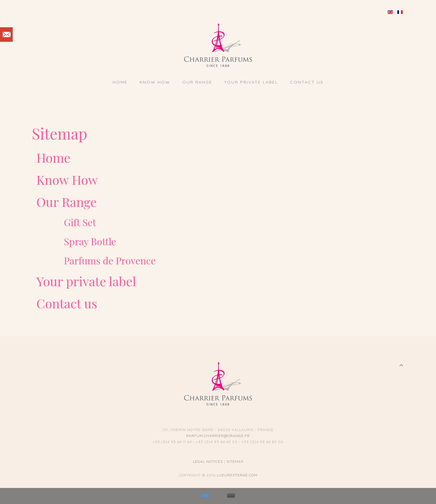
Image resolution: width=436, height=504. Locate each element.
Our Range (197, 82)
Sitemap (235, 461)
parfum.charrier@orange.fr (218, 436)
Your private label (251, 82)
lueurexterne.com (237, 475)
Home (120, 82)
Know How (155, 82)
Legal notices (208, 461)
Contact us (307, 82)
